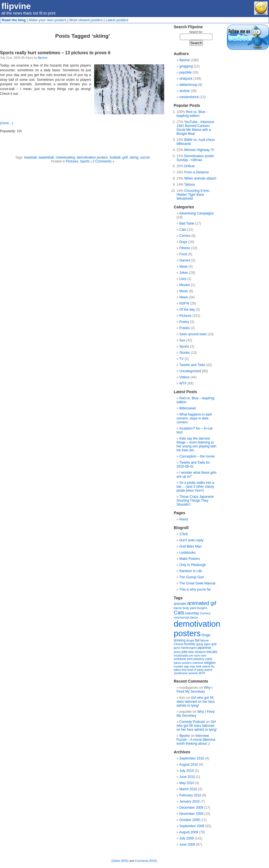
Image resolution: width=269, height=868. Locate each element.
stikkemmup (188, 85)
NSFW (184, 303)
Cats (183, 230)
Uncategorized (190, 371)
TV (181, 359)
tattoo (178, 670)
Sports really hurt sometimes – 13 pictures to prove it (55, 53)
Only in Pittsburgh (193, 565)
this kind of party (193, 670)
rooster (178, 666)
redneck (198, 663)
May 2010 (187, 783)
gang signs (203, 644)
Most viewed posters (86, 20)
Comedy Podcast (192, 722)
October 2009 (190, 820)
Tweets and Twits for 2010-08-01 (193, 464)
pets (190, 659)
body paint (190, 608)
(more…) (7, 123)
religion (210, 663)
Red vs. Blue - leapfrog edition (192, 114)
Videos (184, 377)
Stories (185, 353)
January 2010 (190, 801)
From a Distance (196, 172)
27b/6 (184, 534)
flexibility (190, 644)
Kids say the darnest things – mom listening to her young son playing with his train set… (196, 444)
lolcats (212, 652)
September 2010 (192, 758)
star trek (196, 666)
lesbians (200, 652)
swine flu (208, 666)
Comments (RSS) (146, 861)
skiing (134, 157)
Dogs (183, 242)
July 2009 (186, 838)
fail (197, 640)
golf (125, 157)
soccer (145, 157)
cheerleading (65, 157)
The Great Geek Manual (197, 583)
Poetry (184, 322)
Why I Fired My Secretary (194, 690)
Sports (85, 161)
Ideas (183, 266)
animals (180, 604)
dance (194, 617)
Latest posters (117, 20)
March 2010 (188, 789)
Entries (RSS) (120, 861)
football (115, 157)
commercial (181, 617)
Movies (185, 285)
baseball (31, 157)
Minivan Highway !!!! (199, 150)
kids (191, 652)
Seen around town (193, 334)
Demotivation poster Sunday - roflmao (195, 158)
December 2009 (191, 808)
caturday (192, 613)
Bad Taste (187, 223)
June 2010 (187, 777)
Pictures (72, 161)
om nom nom (198, 655)
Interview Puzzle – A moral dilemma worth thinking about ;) (196, 740)
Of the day (187, 310)
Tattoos (190, 185)
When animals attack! (200, 178)
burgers (202, 608)
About (183, 519)
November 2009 (191, 814)
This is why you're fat (195, 589)
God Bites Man (190, 546)
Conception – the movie (197, 456)
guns (177, 648)
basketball (46, 157)
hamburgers (189, 648)
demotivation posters (92, 157)
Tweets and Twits (192, 365)
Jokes (184, 273)
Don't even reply (191, 540)
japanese (205, 648)
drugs (190, 640)
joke (185, 652)
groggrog (186, 66)
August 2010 (188, 765)
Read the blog (14, 20)
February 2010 (190, 795)
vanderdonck (189, 97)
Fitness (185, 248)
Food (183, 254)
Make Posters (190, 559)
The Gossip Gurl (192, 577)
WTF (183, 383)
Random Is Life (191, 571)
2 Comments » (103, 161)
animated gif (202, 603)
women (193, 673)
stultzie (185, 91)
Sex (182, 340)
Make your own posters (48, 20)
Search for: (196, 32)
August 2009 (188, 832)
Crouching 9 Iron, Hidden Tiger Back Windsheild (193, 195)
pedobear (180, 659)
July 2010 (186, 771)
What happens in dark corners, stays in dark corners (194, 418)
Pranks (185, 328)
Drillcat (189, 166)
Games (185, 260)
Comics (185, 236)
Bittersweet (188, 408)
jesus (177, 652)
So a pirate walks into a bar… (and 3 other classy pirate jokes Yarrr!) (195, 487)
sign (187, 666)
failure (205, 640)
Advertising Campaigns (196, 213)
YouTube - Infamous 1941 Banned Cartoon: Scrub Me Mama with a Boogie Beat (195, 128)
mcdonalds (181, 655)
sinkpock (186, 79)
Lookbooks (187, 553)
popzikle (185, 72)
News (184, 297)
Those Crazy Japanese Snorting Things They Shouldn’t (195, 501)
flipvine (16, 6)
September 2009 (192, 826)
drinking (180, 640)
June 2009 (187, 845)
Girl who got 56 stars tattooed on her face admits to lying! (196, 702)
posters (187, 663)
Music (184, 291)
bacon (178, 608)
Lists (183, 279)
